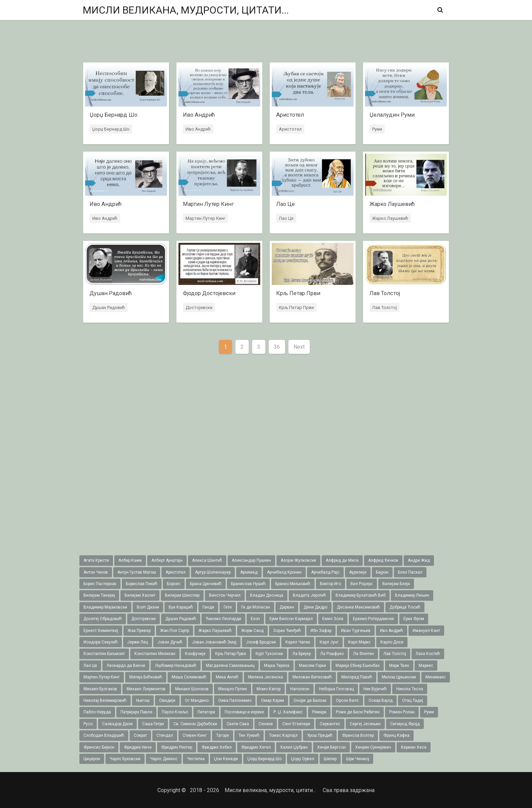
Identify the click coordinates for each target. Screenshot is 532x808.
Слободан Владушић (104, 735)
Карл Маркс (359, 642)
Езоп (255, 619)
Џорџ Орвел (303, 759)
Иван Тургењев (356, 631)
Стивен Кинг (195, 735)
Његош (143, 700)
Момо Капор (269, 689)
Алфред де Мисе (342, 560)
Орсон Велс (347, 700)
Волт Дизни (148, 607)
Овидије (167, 700)
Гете (228, 607)
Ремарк (319, 712)
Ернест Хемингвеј (101, 631)
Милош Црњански (399, 677)
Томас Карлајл (283, 735)
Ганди (208, 607)
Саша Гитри (153, 724)
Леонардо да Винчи (126, 666)
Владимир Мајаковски (105, 607)
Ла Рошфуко (332, 654)
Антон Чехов (96, 572)
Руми (377, 129)
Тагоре (223, 735)
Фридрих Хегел (256, 747)
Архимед (249, 572)
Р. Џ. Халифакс (288, 712)
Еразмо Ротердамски (373, 619)
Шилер (330, 759)
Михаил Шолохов (192, 689)
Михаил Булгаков (100, 689)
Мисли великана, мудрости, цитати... (186, 10)
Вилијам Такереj (99, 595)
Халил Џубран (294, 747)
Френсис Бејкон (99, 747)
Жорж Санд (252, 631)
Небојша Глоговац (336, 689)
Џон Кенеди (226, 759)
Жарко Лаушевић (390, 219)
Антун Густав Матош (137, 572)
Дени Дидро (316, 607)
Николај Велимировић (105, 700)
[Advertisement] (266, 42)
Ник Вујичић (375, 689)
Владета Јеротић (309, 595)
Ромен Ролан (402, 712)
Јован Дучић (170, 642)
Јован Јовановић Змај (214, 642)
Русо (88, 724)
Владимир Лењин (412, 595)
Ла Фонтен (364, 654)
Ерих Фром (414, 619)
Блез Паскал (410, 572)
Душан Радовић (108, 308)
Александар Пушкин (251, 560)
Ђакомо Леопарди (223, 619)
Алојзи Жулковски (298, 560)
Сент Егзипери (296, 724)
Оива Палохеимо (235, 700)
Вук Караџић (181, 607)
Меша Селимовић (189, 677)
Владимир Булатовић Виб (360, 595)
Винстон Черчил (225, 595)
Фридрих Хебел (217, 747)
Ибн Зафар (321, 631)
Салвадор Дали (117, 724)
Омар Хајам (272, 700)
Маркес (426, 666)
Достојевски (199, 308)
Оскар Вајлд (381, 700)
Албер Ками (130, 560)
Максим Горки (312, 666)
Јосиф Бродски (261, 642)
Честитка (196, 759)
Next (299, 347)
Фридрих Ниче (138, 747)
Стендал (165, 735)
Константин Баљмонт (104, 654)
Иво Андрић (198, 129)
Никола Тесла (410, 689)
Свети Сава (238, 724)
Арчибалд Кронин (284, 572)
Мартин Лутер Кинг (205, 219)
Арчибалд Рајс (325, 572)
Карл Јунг (329, 642)
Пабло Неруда (97, 712)
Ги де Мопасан (256, 607)
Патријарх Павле (136, 712)
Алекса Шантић (207, 560)
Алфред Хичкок (383, 560)
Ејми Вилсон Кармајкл (291, 619)
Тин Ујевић (249, 735)
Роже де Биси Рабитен (358, 712)
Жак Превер (139, 631)
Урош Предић (320, 735)
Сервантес (330, 724)
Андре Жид (419, 560)
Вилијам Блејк (396, 584)
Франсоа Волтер (358, 735)
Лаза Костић (428, 654)
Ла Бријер (302, 654)
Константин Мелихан (155, 654)
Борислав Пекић (142, 584)
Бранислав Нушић (248, 584)
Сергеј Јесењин (365, 724)
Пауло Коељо (175, 712)
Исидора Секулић (101, 642)
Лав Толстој (384, 308)
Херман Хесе (414, 747)
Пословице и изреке (244, 712)
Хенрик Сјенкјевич (373, 747)
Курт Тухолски (269, 654)
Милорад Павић (357, 677)
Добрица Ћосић (405, 607)
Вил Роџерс (362, 584)
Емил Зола (333, 619)
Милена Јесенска (265, 677)
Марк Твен (399, 666)
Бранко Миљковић (293, 584)
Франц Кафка (396, 735)
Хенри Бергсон (331, 747)
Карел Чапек (298, 642)
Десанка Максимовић (358, 607)
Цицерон (92, 759)
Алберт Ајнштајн (167, 560)
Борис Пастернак (100, 584)
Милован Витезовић (312, 677)
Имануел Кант (426, 631)
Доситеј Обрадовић (103, 619)
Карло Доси (392, 642)
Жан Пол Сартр (175, 631)
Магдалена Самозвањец (230, 666)
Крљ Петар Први (296, 308)
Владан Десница (267, 595)
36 (277, 347)
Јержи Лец (138, 642)
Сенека (266, 724)
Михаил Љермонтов (146, 689)
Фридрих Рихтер (177, 747)
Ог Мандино (197, 700)
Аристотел (290, 129)
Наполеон (300, 689)
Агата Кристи (96, 560)
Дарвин (287, 607)
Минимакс (436, 677)
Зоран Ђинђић (287, 631)
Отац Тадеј (413, 700)
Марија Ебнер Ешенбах (358, 666)
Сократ (140, 735)
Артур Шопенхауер (213, 572)
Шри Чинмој (358, 759)
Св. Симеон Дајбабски (195, 724)
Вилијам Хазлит (140, 595)
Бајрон (382, 572)
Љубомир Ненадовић (176, 666)
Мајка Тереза (277, 666)
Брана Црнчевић (206, 584)
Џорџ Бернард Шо (111, 129)
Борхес (174, 584)
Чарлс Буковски (125, 759)
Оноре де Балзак (310, 700)
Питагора (206, 712)
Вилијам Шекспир (182, 595)
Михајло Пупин (233, 689)
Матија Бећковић (146, 677)
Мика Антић (227, 677)
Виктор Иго (330, 584)
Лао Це (286, 219)
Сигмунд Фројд (405, 724)
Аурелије (358, 572)
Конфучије (195, 654)
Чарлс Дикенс (164, 759)
